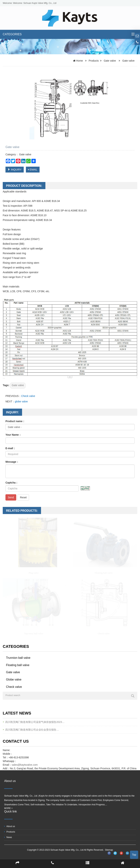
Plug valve (34, 573)
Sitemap (109, 850)
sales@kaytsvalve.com (25, 765)
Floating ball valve (104, 573)
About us (10, 826)
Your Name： (13, 435)
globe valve (21, 401)
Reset (23, 497)
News (8, 837)
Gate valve (110, 61)
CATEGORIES (12, 34)
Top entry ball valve (34, 633)
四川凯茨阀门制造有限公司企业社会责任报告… (32, 730)
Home (79, 61)
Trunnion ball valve (18, 658)
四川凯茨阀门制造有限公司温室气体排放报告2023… (35, 722)
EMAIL (33, 170)
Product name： (15, 421)
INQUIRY (15, 170)
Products (94, 61)
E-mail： (11, 448)
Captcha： (12, 483)
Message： (12, 462)
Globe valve (14, 680)
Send (11, 497)
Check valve (28, 396)
